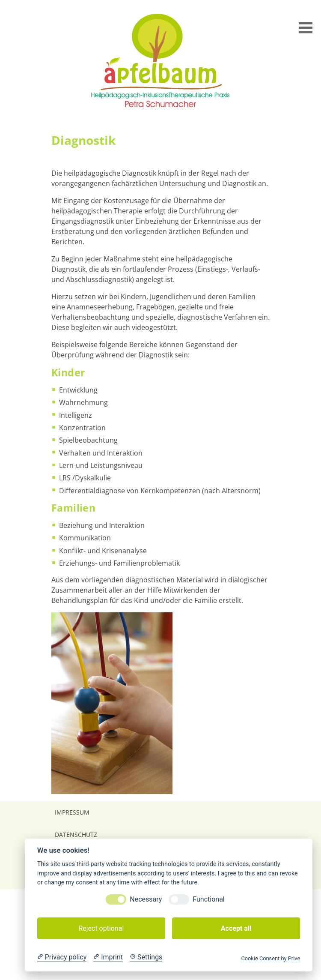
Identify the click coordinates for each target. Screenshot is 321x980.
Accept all (236, 928)
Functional (208, 899)
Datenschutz (76, 835)
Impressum (72, 812)
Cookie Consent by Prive (270, 958)
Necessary (146, 899)
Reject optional (101, 928)
